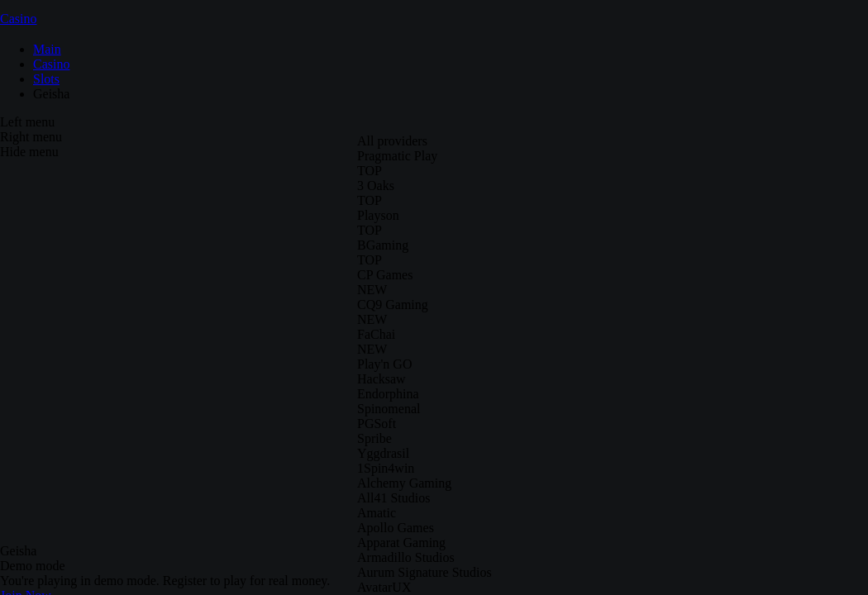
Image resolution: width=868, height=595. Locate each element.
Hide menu (29, 152)
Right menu (31, 137)
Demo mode (33, 566)
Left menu (27, 122)
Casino (18, 19)
